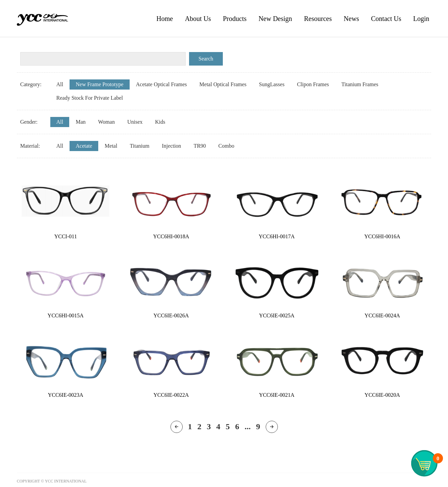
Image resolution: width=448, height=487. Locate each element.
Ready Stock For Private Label (90, 98)
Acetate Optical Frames (162, 84)
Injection (172, 146)
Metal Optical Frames (223, 84)
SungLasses (272, 84)
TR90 (200, 146)
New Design (275, 19)
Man (81, 122)
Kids (160, 122)
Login (421, 19)
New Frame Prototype (99, 84)
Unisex (135, 122)
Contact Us (386, 19)
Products (235, 19)
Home (165, 19)
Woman (107, 122)
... (248, 427)
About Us (198, 19)
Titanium (139, 146)
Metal (111, 146)
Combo (226, 146)
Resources (318, 19)
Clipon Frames (313, 84)
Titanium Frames (360, 84)
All (60, 84)
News (351, 19)
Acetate (84, 146)
